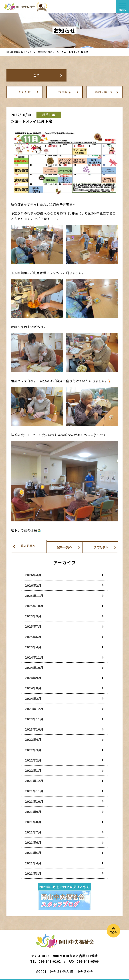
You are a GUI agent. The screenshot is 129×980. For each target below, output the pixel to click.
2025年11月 (34, 596)
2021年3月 (33, 873)
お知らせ (25, 92)
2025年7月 (33, 626)
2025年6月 (33, 637)
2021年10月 (34, 801)
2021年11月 (34, 791)
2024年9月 (33, 678)
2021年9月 (33, 812)
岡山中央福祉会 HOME (19, 52)
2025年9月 (33, 616)
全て (36, 75)
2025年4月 (33, 647)
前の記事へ (25, 546)
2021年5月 (33, 853)
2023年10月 (34, 729)
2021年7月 (33, 832)
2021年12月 (34, 781)
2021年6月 (33, 842)
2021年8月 (33, 822)
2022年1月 (33, 770)
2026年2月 (33, 585)
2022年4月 (33, 739)
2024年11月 (34, 657)
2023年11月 (34, 719)
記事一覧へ (64, 546)
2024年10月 (34, 668)
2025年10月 (34, 606)
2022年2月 (33, 760)
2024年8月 (33, 688)
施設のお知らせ (46, 52)
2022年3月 (33, 750)
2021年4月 (33, 863)
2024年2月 (33, 698)
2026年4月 (33, 575)
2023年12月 (34, 709)
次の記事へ (104, 546)
